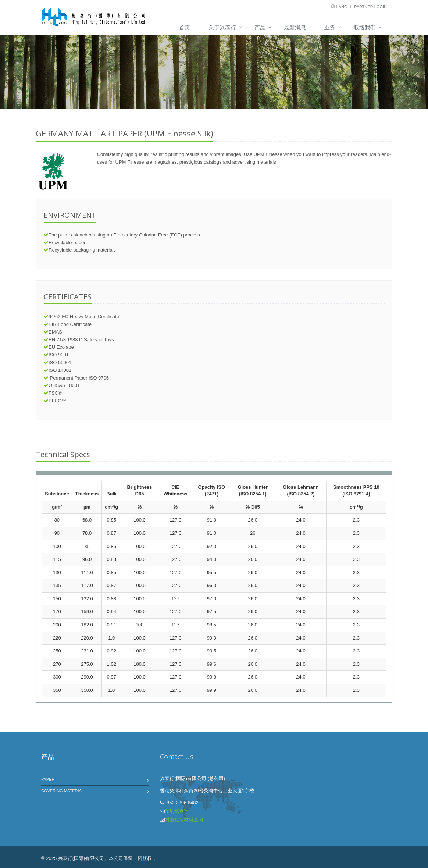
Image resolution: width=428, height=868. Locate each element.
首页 (185, 27)
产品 (260, 27)
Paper (48, 779)
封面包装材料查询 (184, 820)
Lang (342, 7)
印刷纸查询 (177, 811)
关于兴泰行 (222, 27)
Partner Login (370, 7)
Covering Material (63, 791)
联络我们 (365, 27)
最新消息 (295, 27)
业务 (330, 27)
